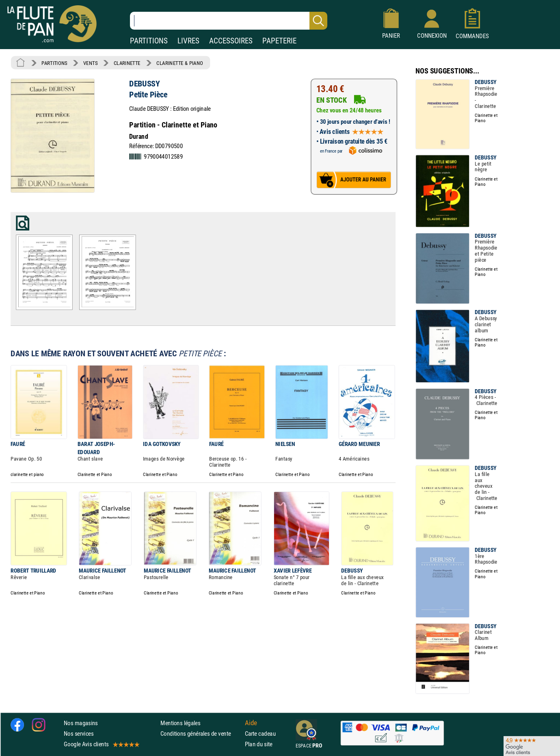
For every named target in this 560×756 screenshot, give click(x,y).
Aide (251, 723)
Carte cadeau (260, 733)
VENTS (90, 63)
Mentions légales (180, 723)
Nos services (79, 733)
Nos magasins (81, 723)
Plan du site (259, 744)
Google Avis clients (101, 744)
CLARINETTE (127, 63)
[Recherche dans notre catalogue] (229, 21)
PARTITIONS (149, 41)
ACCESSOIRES (231, 41)
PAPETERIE (279, 41)
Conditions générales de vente (201, 733)
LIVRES (188, 41)
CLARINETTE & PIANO (180, 63)
